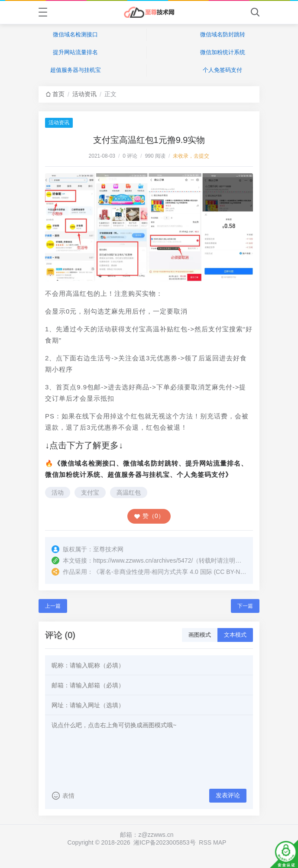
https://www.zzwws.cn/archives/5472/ (143, 560)
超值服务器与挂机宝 (76, 70)
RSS (205, 842)
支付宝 (90, 492)
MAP (220, 842)
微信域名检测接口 (75, 34)
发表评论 (228, 795)
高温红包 (129, 492)
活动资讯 (84, 94)
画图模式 (200, 635)
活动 (58, 492)
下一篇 (245, 606)
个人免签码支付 (222, 70)
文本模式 (235, 635)
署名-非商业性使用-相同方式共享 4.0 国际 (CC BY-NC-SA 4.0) (183, 572)
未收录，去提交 (191, 156)
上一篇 (53, 606)
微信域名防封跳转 (223, 34)
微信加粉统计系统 (223, 52)
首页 (58, 94)
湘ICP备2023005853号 (164, 842)
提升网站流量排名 (75, 52)
